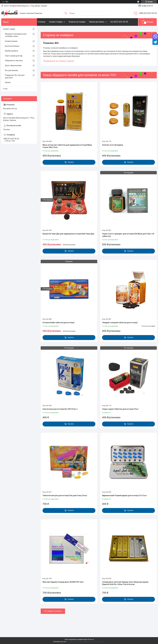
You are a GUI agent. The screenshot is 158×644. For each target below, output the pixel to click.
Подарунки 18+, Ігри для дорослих (15, 76)
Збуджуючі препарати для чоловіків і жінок (16, 35)
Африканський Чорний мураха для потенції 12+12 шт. (125, 495)
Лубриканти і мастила (14, 61)
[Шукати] (66, 13)
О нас (5, 89)
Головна (46, 22)
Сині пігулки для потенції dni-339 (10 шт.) (60, 409)
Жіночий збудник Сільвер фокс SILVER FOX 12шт (63, 582)
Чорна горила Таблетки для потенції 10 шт (120, 409)
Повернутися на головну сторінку (59, 61)
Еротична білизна (12, 46)
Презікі (8, 82)
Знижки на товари (82, 22)
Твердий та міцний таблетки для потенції (120, 323)
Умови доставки (101, 22)
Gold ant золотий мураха (113, 145)
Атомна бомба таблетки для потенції (58, 323)
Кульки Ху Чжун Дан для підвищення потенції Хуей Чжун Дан (68, 234)
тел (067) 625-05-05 (124, 22)
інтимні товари (61, 22)
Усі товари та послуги (53, 611)
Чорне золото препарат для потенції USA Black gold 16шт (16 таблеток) (128, 235)
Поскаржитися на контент (76, 642)
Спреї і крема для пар (14, 56)
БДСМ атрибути (11, 51)
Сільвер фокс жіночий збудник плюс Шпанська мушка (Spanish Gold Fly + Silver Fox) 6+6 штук (125, 583)
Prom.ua (91, 639)
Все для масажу (11, 70)
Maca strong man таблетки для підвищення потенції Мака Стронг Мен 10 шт (67, 146)
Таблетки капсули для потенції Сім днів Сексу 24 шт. (65, 495)
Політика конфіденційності (95, 642)
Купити (71, 162)
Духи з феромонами (13, 65)
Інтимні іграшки (11, 41)
